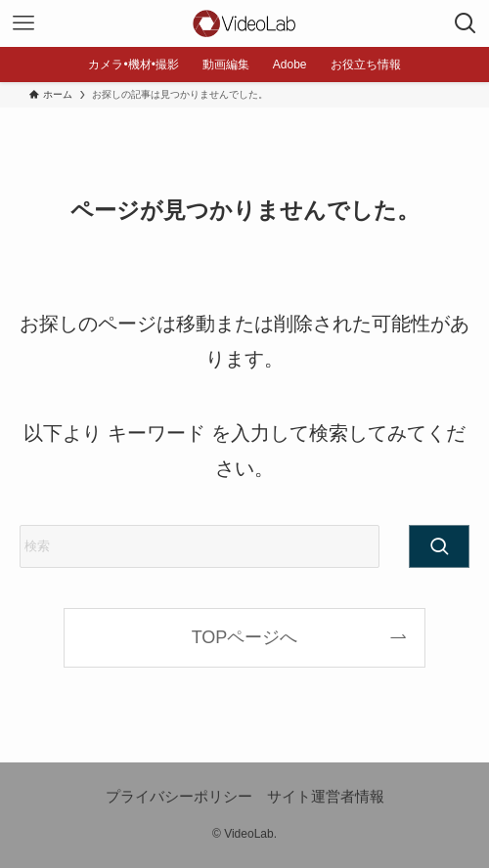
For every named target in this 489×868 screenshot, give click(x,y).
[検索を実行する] (439, 546)
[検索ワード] (200, 546)
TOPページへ (245, 637)
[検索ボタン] (466, 23)
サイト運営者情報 (326, 796)
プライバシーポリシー (179, 796)
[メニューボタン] (23, 23)
